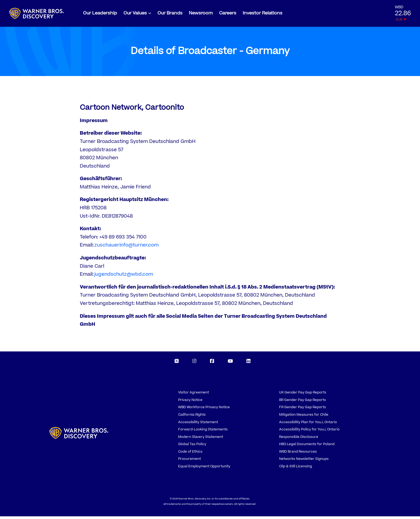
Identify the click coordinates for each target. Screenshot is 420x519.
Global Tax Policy (192, 447)
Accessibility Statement (198, 425)
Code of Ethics (190, 454)
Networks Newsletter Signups (304, 461)
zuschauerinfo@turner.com (126, 248)
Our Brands (170, 14)
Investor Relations (262, 14)
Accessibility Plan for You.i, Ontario (308, 425)
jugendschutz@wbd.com (124, 277)
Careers (228, 14)
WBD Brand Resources (298, 454)
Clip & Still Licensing (296, 469)
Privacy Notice (190, 403)
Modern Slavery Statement (201, 440)
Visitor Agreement (194, 395)
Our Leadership (100, 14)
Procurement (190, 461)
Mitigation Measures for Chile (304, 417)
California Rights (192, 417)
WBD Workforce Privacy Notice (204, 410)
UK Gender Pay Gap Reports (303, 395)
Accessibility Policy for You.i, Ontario (309, 432)
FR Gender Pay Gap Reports (303, 410)
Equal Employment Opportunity (204, 469)
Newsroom (201, 14)
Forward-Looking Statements (203, 432)
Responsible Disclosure (299, 440)
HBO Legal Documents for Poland (307, 447)
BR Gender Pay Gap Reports (303, 403)
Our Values (135, 14)
